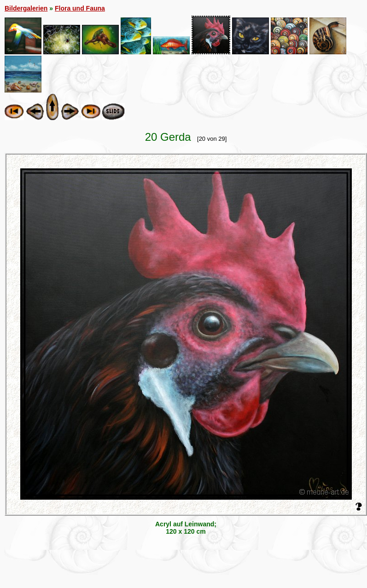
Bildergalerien (26, 8)
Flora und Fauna (80, 8)
